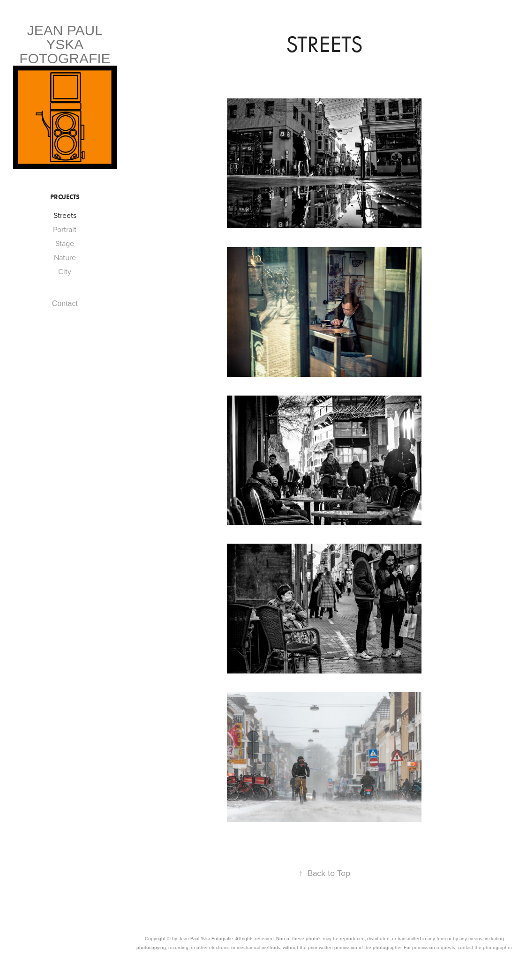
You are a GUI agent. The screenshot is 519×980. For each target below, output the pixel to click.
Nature (65, 257)
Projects (65, 197)
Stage (65, 243)
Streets (65, 215)
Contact (65, 303)
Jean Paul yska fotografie (65, 44)
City (65, 271)
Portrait (65, 229)
